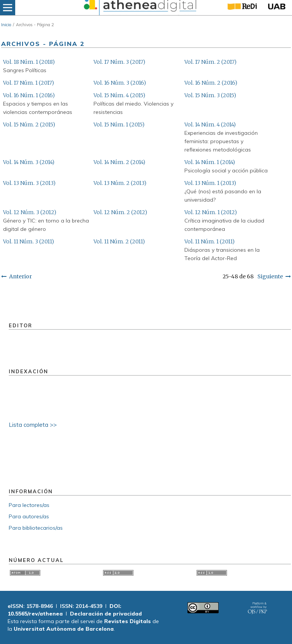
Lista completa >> (33, 425)
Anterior (21, 276)
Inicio (6, 25)
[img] (139, 8)
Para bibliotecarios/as (36, 528)
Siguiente (270, 276)
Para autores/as (29, 516)
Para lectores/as (29, 505)
